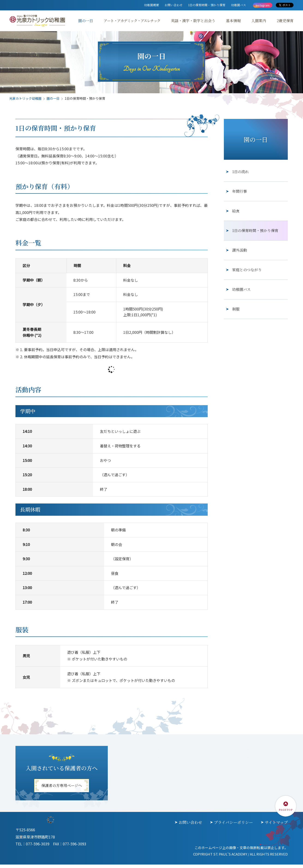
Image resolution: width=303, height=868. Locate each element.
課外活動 (240, 252)
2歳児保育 (285, 21)
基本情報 (233, 21)
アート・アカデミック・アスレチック (132, 21)
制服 (236, 311)
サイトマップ (276, 824)
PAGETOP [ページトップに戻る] (286, 812)
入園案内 (259, 21)
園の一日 (86, 21)
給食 (236, 213)
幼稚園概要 (151, 5)
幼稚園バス (238, 5)
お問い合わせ (174, 5)
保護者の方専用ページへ (62, 788)
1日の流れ (240, 174)
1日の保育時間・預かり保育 (207, 5)
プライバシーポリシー (233, 824)
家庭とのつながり (247, 272)
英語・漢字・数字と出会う (193, 21)
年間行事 (240, 193)
